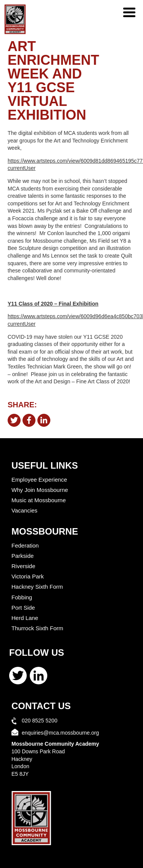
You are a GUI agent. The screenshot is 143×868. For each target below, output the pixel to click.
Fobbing (22, 597)
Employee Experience (39, 480)
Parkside (22, 556)
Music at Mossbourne (39, 500)
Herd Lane (25, 618)
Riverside (23, 566)
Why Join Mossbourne (40, 490)
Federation (25, 545)
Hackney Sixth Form (37, 587)
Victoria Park (28, 576)
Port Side (23, 608)
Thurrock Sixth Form (37, 628)
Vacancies (24, 510)
